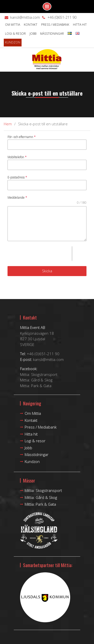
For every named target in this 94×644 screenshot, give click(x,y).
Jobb (33, 34)
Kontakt (31, 25)
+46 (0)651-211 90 (62, 17)
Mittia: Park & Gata (36, 386)
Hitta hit (80, 25)
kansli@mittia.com (25, 17)
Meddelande (17, 198)
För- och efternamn (22, 137)
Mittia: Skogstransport (39, 374)
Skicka (47, 271)
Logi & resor (15, 34)
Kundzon (13, 42)
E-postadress (17, 177)
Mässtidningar (52, 34)
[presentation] (40, 254)
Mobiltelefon (17, 157)
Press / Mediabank (55, 25)
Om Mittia (13, 25)
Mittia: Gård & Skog (36, 380)
